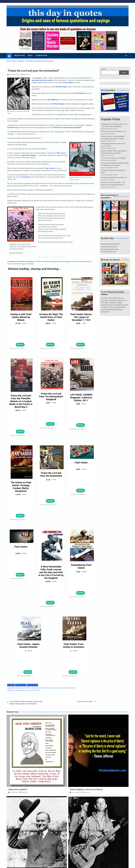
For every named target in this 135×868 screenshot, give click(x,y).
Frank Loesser (36, 688)
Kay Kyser (54, 688)
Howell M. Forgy (13, 128)
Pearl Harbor (69, 83)
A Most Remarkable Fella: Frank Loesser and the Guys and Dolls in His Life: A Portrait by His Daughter (51, 572)
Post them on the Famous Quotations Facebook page (52, 262)
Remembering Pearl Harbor (81, 566)
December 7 (11, 685)
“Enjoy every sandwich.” (18, 789)
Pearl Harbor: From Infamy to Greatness (74, 646)
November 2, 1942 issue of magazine (52, 153)
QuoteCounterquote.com (109, 247)
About (30, 56)
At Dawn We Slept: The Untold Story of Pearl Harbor (51, 317)
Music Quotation (62, 688)
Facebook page (41, 56)
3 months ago (13, 792)
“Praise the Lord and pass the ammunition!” (67, 128)
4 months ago (75, 792)
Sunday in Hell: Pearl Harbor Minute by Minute (21, 317)
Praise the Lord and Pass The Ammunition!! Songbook (51, 397)
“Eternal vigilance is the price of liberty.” (86, 789)
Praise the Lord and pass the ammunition (20, 690)
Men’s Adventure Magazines (110, 244)
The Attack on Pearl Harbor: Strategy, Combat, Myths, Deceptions (21, 487)
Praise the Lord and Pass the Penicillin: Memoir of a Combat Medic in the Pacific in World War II (21, 401)
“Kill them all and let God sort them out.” (114, 177)
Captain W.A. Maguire (17, 688)
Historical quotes (21, 685)
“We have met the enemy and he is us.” (114, 131)
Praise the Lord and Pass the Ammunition (51, 474)
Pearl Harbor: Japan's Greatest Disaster (28, 646)
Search (103, 69)
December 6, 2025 (14, 75)
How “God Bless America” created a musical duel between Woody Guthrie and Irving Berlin (26, 703)
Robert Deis (26, 75)
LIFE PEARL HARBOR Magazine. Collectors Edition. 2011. (81, 398)
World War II (36, 690)
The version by (21, 177)
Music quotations (32, 685)
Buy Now (20, 345)
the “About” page (20, 264)
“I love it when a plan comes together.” (114, 158)
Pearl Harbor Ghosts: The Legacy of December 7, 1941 (81, 317)
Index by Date (20, 56)
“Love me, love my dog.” (85, 701)
